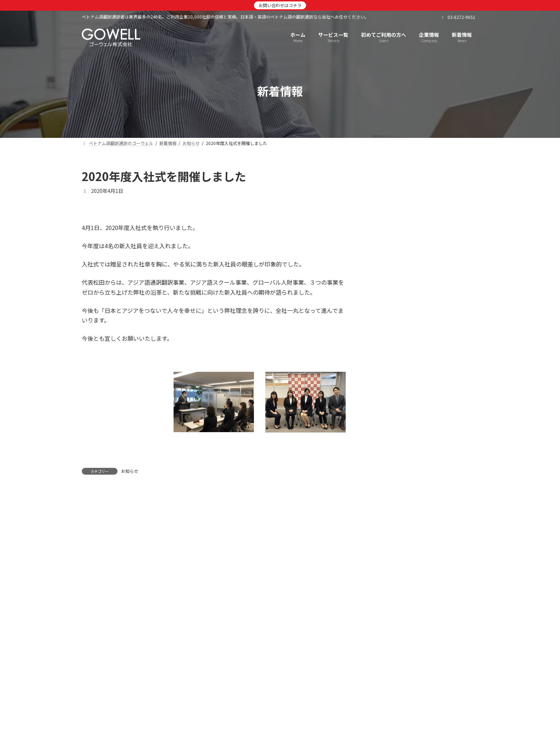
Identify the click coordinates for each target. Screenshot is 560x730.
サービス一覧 (234, 652)
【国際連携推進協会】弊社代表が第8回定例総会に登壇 (440, 381)
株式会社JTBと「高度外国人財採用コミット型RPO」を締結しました (440, 303)
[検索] (469, 176)
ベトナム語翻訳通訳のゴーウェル (127, 652)
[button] (280, 690)
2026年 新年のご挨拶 (429, 215)
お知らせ (130, 471)
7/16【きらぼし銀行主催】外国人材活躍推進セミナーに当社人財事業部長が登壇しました (440, 587)
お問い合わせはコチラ (280, 5)
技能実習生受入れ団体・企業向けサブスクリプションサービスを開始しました (440, 425)
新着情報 (192, 652)
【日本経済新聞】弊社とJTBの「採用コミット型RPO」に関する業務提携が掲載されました (438, 344)
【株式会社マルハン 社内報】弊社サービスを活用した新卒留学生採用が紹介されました (440, 506)
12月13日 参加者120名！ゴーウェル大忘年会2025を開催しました (439, 262)
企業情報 (275, 652)
